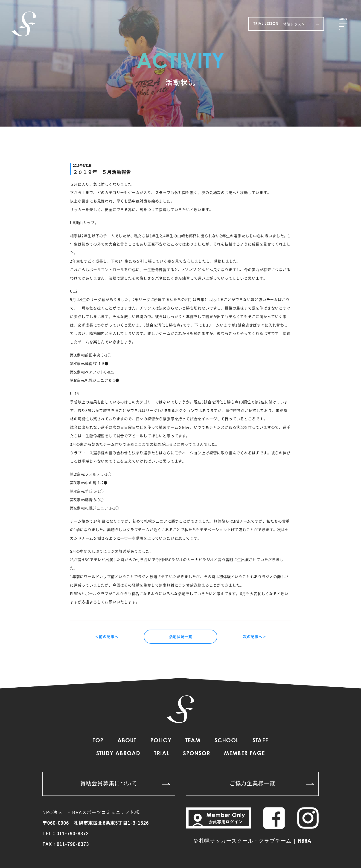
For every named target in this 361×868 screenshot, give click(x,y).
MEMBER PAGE (244, 754)
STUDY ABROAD (118, 754)
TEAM (193, 741)
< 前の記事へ (107, 637)
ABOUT (127, 741)
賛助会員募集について (125, 783)
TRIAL (162, 754)
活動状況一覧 (181, 637)
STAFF (260, 741)
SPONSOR (197, 754)
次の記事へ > (254, 637)
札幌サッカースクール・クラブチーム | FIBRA (255, 841)
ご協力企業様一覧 (272, 783)
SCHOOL (227, 741)
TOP (98, 741)
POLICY (161, 741)
